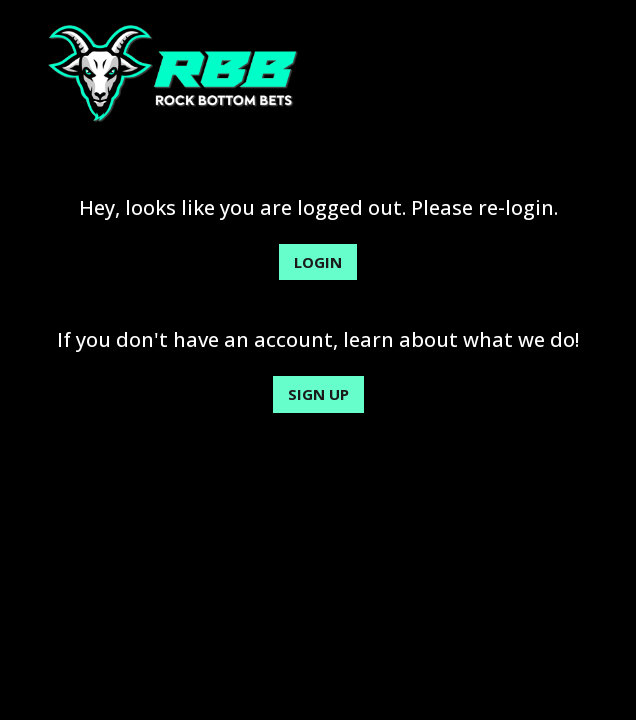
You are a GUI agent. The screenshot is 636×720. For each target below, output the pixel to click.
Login (318, 262)
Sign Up (318, 394)
